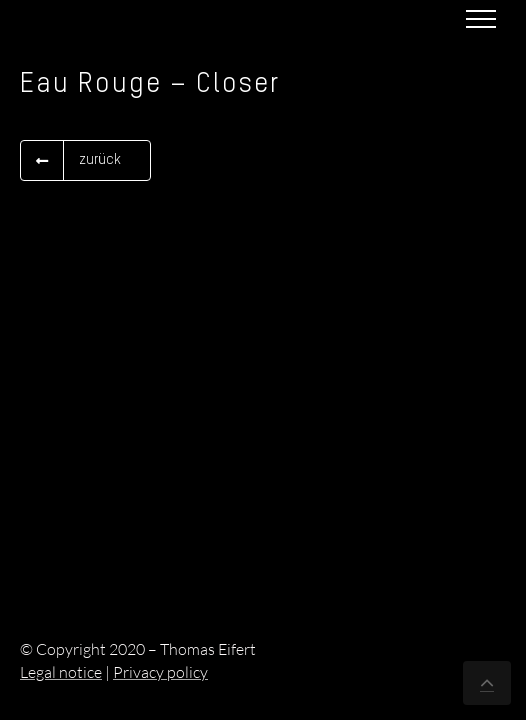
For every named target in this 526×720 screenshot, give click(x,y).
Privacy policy (160, 672)
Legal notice (61, 672)
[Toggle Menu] (481, 19)
